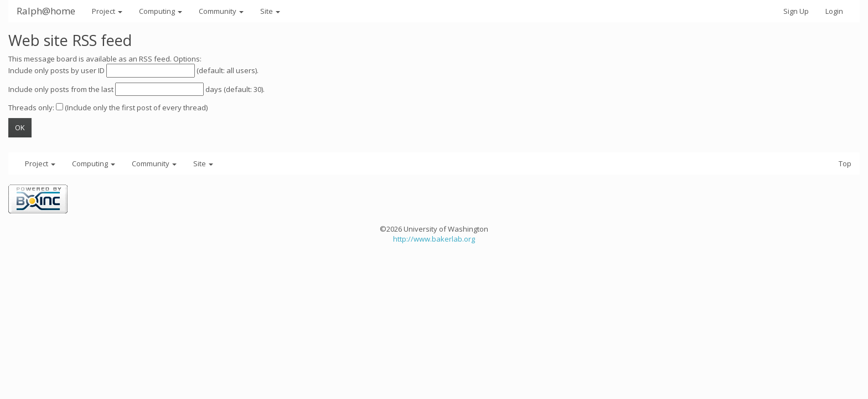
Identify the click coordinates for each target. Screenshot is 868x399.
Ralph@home (46, 11)
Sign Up (796, 11)
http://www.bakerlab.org (434, 239)
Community (221, 11)
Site (270, 11)
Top (845, 163)
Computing (161, 11)
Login (834, 11)
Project (107, 11)
